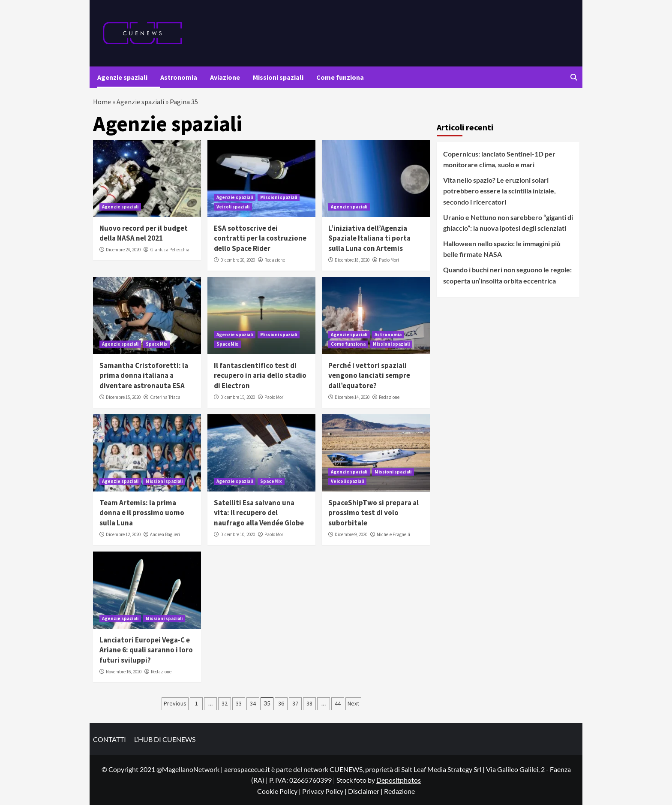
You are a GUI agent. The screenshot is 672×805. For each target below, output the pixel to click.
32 (225, 703)
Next (353, 703)
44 (338, 703)
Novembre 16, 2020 (124, 672)
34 (253, 703)
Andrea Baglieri (165, 534)
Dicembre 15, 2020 (123, 397)
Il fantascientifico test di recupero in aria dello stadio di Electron (260, 376)
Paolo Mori (389, 260)
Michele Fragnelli (393, 534)
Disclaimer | (366, 791)
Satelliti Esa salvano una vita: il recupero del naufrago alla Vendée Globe (259, 513)
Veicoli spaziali (233, 207)
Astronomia (179, 77)
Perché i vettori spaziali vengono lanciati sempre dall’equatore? (369, 376)
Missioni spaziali (278, 77)
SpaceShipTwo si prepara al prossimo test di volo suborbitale (373, 513)
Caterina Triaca (165, 397)
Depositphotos (399, 780)
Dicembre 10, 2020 (238, 534)
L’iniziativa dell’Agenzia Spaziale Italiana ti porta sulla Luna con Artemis (369, 238)
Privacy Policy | (325, 791)
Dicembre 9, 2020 (351, 534)
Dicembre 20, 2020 (238, 260)
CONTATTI (109, 739)
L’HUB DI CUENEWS (165, 739)
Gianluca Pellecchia (170, 250)
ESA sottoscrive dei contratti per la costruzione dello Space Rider (260, 238)
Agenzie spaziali (122, 77)
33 (239, 703)
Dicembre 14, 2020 (352, 397)
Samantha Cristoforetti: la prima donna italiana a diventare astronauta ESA (144, 376)
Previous (175, 703)
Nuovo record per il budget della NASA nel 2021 (144, 233)
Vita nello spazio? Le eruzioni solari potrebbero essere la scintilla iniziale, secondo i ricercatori (499, 191)
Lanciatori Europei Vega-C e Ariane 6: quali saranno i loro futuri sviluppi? (146, 650)
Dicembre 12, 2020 (123, 534)
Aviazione (225, 77)
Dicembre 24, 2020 (123, 250)
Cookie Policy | (280, 791)
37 (295, 703)
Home (102, 102)
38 (309, 703)
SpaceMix (157, 344)
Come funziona (340, 77)
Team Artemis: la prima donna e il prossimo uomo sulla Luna (142, 513)
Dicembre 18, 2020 (352, 260)
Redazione (275, 260)
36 (281, 703)
